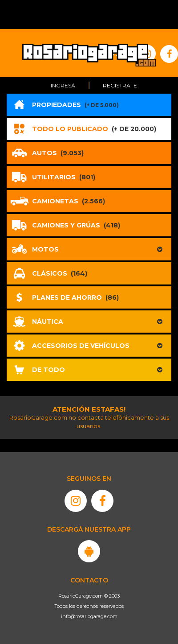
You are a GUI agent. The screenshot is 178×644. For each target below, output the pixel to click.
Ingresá (63, 85)
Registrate (120, 85)
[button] (89, 249)
